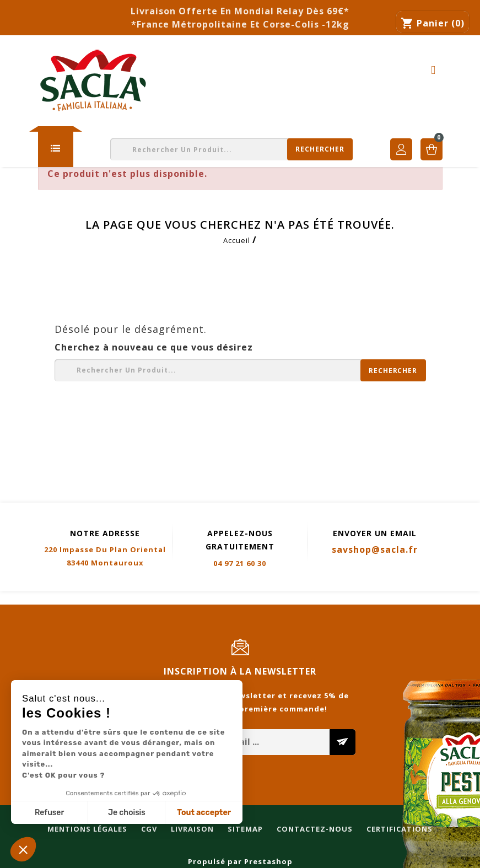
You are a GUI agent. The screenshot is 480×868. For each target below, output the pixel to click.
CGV (107, 599)
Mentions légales (45, 599)
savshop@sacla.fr (375, 549)
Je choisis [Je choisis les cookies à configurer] (127, 813)
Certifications (358, 599)
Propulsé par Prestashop (240, 861)
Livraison (150, 599)
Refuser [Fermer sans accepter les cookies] (49, 813)
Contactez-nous (273, 599)
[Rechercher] (231, 149)
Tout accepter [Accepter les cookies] (204, 813)
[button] (23, 849)
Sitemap (203, 599)
